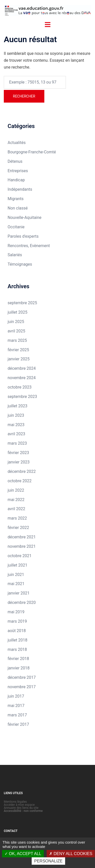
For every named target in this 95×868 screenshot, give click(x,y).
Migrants (16, 199)
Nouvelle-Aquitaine (25, 218)
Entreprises (18, 171)
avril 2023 (16, 434)
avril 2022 (16, 509)
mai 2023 (16, 425)
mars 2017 (17, 715)
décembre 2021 (22, 537)
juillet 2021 (17, 565)
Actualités (17, 143)
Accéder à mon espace (19, 805)
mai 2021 (16, 584)
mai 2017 (16, 706)
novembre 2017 (22, 687)
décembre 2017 (22, 677)
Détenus (15, 161)
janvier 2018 (19, 668)
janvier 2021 (19, 593)
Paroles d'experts (23, 236)
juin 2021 (16, 575)
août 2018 (17, 631)
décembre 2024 (22, 368)
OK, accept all (23, 854)
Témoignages (20, 264)
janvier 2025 (19, 359)
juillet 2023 (17, 406)
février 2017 (18, 724)
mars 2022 (17, 518)
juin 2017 (16, 696)
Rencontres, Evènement (29, 246)
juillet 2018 (17, 640)
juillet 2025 (17, 312)
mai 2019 (16, 612)
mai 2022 (16, 500)
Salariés (15, 255)
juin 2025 (16, 322)
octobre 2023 (20, 387)
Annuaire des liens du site (21, 808)
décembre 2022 (22, 471)
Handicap (16, 180)
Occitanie (16, 227)
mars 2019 (17, 621)
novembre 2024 (22, 378)
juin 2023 (16, 415)
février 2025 (18, 350)
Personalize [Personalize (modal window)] (48, 861)
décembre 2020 (22, 602)
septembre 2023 (22, 397)
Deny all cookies (71, 854)
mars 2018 (17, 649)
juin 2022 (16, 490)
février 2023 (18, 453)
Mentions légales (15, 802)
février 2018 (18, 659)
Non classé (18, 208)
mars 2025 (17, 340)
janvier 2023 (19, 462)
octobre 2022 (20, 481)
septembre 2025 (22, 303)
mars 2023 (17, 443)
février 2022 (18, 528)
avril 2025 (16, 331)
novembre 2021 (22, 546)
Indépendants (20, 189)
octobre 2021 (20, 556)
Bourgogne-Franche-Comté (32, 152)
